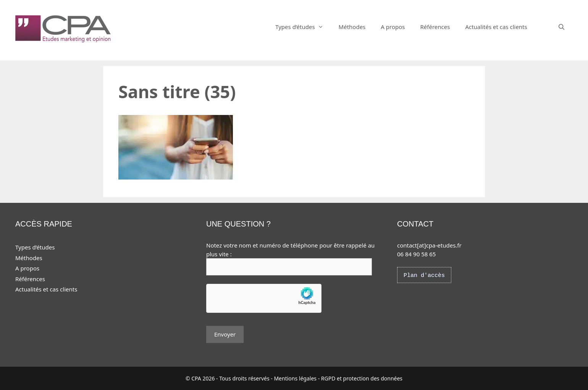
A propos (393, 27)
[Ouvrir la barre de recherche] (561, 27)
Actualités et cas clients (496, 27)
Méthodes (352, 27)
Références (435, 27)
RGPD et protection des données (362, 378)
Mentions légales (295, 378)
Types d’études (303, 27)
